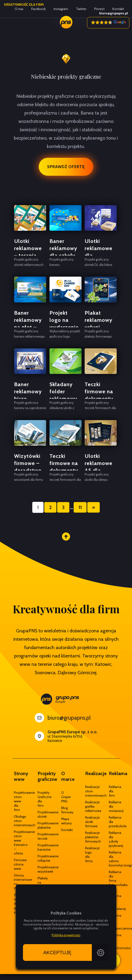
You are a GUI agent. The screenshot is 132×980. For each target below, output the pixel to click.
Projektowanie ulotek (42, 814)
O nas (19, 9)
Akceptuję (57, 953)
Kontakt (118, 9)
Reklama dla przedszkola (113, 822)
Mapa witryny (66, 821)
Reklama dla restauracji (113, 806)
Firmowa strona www (19, 864)
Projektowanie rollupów (42, 858)
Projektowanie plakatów (42, 825)
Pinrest (99, 9)
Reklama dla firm (113, 791)
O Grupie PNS (66, 797)
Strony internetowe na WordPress (19, 882)
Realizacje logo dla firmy (90, 854)
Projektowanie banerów (42, 847)
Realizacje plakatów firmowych (90, 837)
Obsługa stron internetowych (19, 821)
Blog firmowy (66, 810)
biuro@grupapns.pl (69, 718)
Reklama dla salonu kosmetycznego (113, 859)
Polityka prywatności (66, 935)
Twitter (81, 9)
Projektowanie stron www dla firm (19, 801)
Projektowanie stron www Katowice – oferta (19, 843)
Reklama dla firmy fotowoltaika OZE (113, 881)
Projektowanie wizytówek (42, 869)
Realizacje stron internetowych (90, 791)
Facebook (38, 9)
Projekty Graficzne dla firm (42, 799)
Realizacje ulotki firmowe (90, 822)
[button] (108, 23)
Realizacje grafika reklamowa (90, 806)
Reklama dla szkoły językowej (113, 839)
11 (80, 507)
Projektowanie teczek (42, 836)
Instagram (61, 9)
